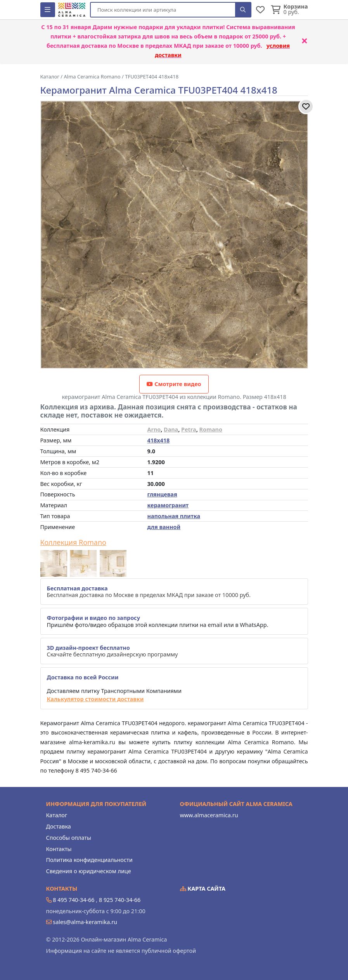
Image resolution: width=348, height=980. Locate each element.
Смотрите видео (174, 384)
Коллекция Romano (73, 543)
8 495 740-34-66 (74, 900)
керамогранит (168, 505)
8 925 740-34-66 (120, 900)
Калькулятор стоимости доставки (95, 699)
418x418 (159, 440)
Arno (154, 429)
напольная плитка (174, 516)
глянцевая (162, 494)
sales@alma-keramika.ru (85, 922)
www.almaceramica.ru (209, 815)
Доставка (59, 826)
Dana (171, 429)
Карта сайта (203, 889)
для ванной (164, 527)
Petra (189, 429)
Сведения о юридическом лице (89, 871)
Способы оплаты (69, 838)
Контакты (59, 849)
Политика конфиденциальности (89, 860)
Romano (210, 429)
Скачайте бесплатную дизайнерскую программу (113, 651)
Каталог (57, 815)
